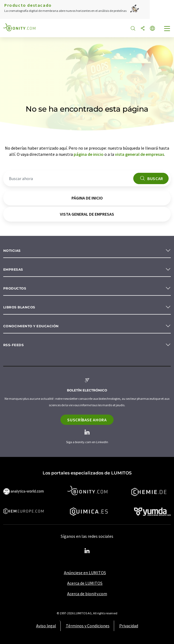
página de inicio (89, 154)
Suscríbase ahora (87, 420)
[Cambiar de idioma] (152, 29)
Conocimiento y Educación (31, 326)
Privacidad (129, 626)
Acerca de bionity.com (87, 594)
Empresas (13, 269)
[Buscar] (133, 29)
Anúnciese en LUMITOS (85, 573)
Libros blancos (19, 307)
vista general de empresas (139, 154)
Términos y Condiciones (88, 626)
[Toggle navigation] (167, 29)
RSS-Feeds (13, 345)
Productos (15, 288)
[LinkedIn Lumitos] (87, 551)
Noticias (12, 251)
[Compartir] (143, 29)
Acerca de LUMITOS (85, 583)
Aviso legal (46, 626)
